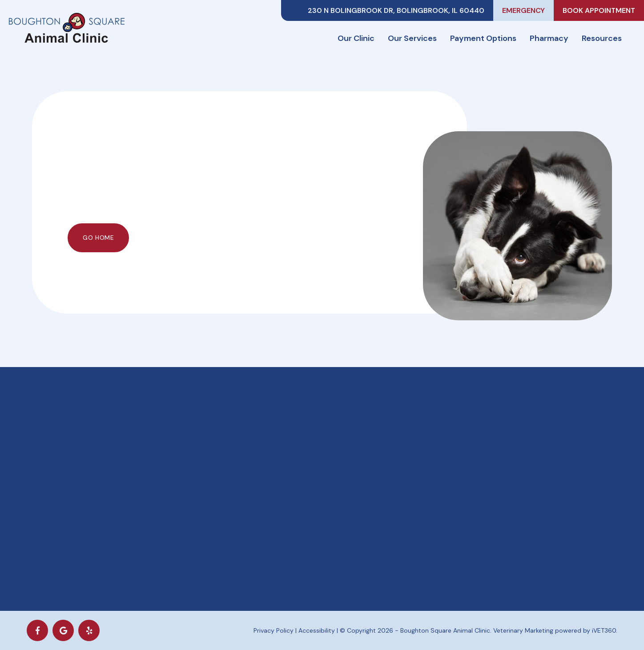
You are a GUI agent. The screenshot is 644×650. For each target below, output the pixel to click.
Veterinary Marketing (523, 630)
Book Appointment (599, 10)
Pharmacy (549, 38)
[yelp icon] (89, 630)
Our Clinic (356, 38)
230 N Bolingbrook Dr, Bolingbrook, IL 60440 (396, 10)
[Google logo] (63, 630)
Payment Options (483, 38)
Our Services (412, 38)
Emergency (523, 10)
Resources (602, 38)
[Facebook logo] (37, 630)
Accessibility (317, 630)
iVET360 (604, 630)
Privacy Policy (274, 630)
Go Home (98, 238)
